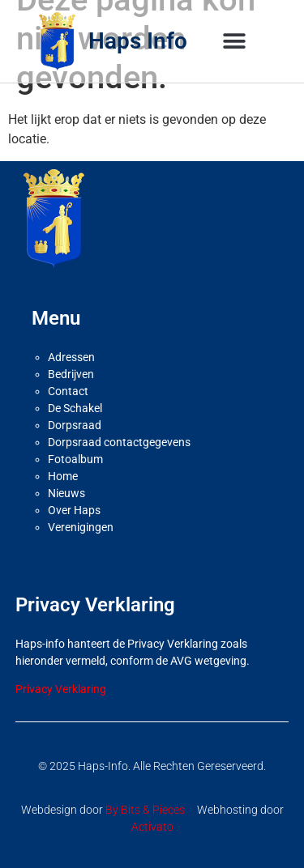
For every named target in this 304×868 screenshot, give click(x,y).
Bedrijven (71, 374)
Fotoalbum (75, 459)
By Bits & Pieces (145, 810)
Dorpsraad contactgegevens (119, 442)
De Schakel (75, 408)
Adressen (71, 357)
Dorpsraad (75, 425)
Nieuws (66, 493)
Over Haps (74, 510)
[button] (235, 42)
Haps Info (138, 41)
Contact (68, 391)
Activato (152, 827)
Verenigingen (81, 527)
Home (63, 476)
